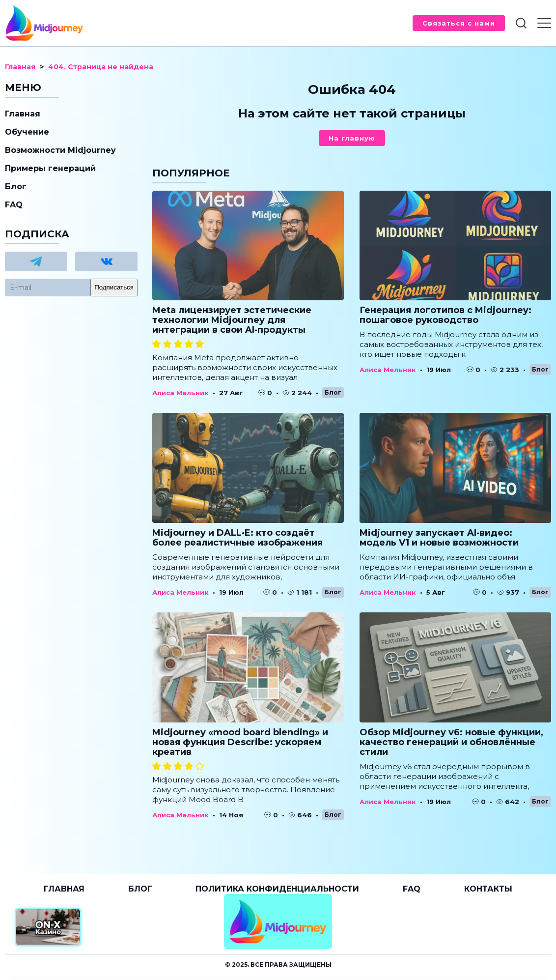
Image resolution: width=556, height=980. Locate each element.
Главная (23, 114)
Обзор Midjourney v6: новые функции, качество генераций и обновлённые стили (451, 742)
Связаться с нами (459, 23)
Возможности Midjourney (60, 150)
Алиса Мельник (181, 393)
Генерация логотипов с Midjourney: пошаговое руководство (445, 315)
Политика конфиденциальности (277, 889)
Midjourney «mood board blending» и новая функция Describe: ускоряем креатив (240, 742)
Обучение (27, 132)
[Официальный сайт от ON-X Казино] (48, 927)
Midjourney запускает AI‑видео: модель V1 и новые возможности (439, 538)
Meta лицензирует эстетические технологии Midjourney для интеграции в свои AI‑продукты (232, 320)
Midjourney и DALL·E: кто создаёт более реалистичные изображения (237, 538)
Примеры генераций (50, 168)
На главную (352, 138)
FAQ (14, 205)
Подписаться (114, 287)
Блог (333, 392)
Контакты (488, 889)
